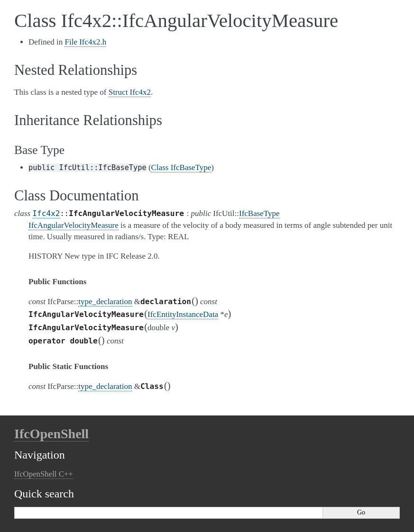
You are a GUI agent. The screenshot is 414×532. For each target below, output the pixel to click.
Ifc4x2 (46, 213)
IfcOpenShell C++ (44, 474)
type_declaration (105, 302)
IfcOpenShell (51, 434)
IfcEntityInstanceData (183, 314)
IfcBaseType (259, 213)
